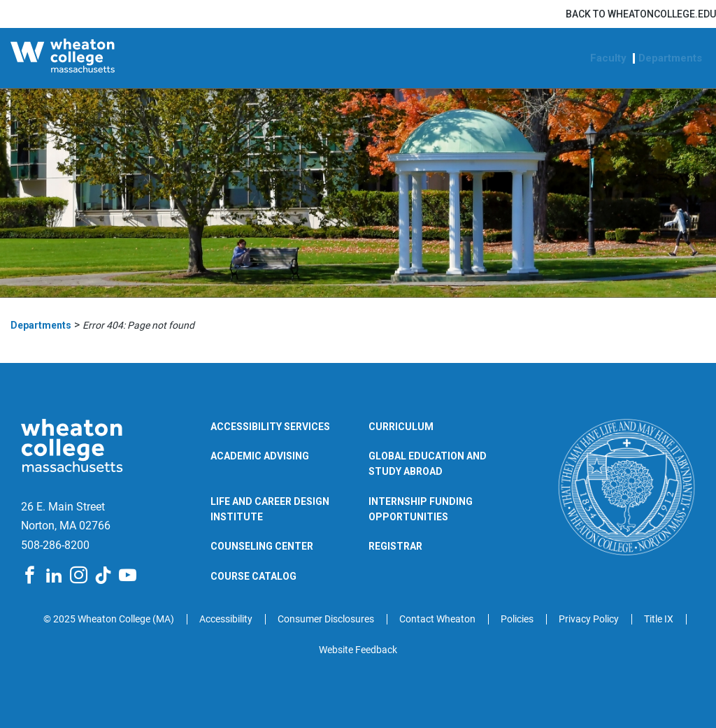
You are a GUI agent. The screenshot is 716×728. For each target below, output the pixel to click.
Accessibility (226, 619)
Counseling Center (262, 546)
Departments (670, 58)
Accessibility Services (270, 427)
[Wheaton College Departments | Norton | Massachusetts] (94, 58)
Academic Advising (260, 456)
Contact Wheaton (437, 619)
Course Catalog (253, 576)
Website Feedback (358, 650)
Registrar (395, 546)
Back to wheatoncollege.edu (641, 14)
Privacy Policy (589, 619)
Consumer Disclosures (326, 619)
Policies (517, 619)
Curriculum (401, 427)
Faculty (608, 58)
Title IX (659, 619)
